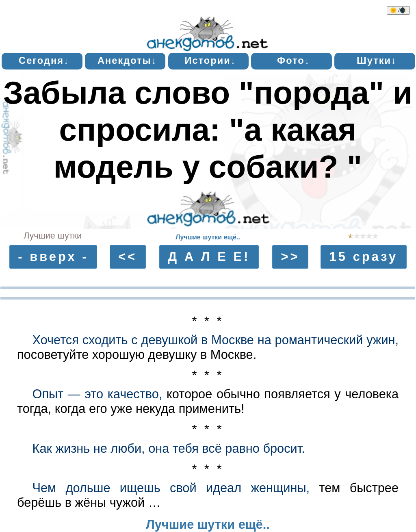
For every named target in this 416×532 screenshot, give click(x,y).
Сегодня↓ (44, 61)
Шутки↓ (377, 61)
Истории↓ (210, 61)
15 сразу (364, 257)
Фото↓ (294, 61)
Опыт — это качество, (97, 394)
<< (128, 257)
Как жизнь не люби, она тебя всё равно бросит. (169, 448)
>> (290, 257)
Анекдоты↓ (127, 61)
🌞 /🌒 (398, 10)
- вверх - (53, 257)
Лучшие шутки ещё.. (208, 237)
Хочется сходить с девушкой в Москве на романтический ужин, (216, 340)
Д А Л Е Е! (209, 257)
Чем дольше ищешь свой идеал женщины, (171, 488)
